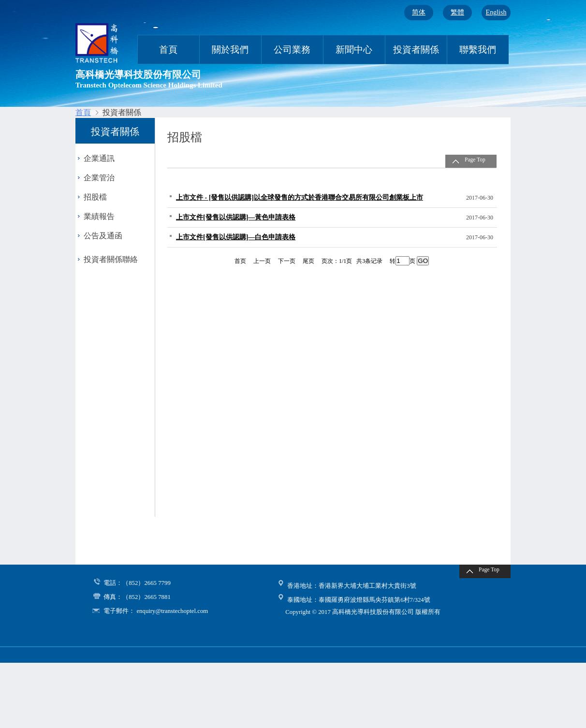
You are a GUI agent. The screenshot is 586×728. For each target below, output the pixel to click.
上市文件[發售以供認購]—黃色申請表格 (236, 217)
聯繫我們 (478, 50)
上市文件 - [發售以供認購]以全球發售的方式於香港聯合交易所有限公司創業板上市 (300, 197)
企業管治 (99, 178)
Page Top (475, 160)
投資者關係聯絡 (111, 259)
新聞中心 (354, 50)
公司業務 (292, 50)
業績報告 (99, 216)
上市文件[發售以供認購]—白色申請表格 (236, 237)
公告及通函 (103, 236)
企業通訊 (99, 158)
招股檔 (95, 197)
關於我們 (230, 50)
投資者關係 (416, 50)
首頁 (168, 50)
